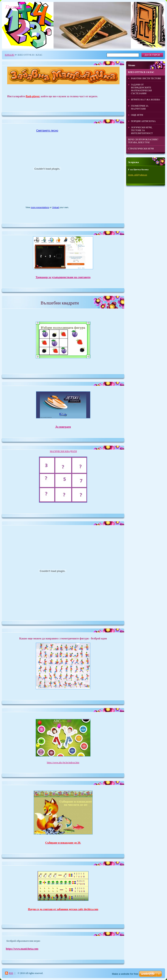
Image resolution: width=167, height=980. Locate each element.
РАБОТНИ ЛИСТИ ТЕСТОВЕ (146, 78)
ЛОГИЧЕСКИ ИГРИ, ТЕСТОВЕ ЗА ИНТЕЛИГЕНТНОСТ (142, 130)
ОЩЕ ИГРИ (137, 115)
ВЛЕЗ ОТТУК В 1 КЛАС (141, 72)
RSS (11, 973)
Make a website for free (125, 974)
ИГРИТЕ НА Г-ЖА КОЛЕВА (145, 100)
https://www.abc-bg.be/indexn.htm (63, 763)
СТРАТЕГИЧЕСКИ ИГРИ (141, 149)
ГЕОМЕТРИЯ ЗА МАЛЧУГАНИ (140, 107)
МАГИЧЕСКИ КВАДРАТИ (63, 451)
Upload (56, 207)
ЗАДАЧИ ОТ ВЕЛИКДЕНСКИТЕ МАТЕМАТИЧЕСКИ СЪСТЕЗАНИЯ (141, 89)
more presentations (40, 207)
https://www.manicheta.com (22, 949)
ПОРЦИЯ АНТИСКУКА (143, 121)
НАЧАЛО (10, 55)
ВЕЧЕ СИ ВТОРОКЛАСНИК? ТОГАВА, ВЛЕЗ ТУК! (143, 141)
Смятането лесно (47, 131)
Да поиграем (63, 427)
